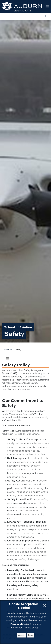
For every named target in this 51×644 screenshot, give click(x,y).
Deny (31, 635)
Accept (21, 635)
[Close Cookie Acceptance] (45, 605)
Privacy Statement (21, 624)
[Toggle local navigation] (45, 17)
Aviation (8, 350)
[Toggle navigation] (8, 359)
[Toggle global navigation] (47, 7)
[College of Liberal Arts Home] (22, 7)
